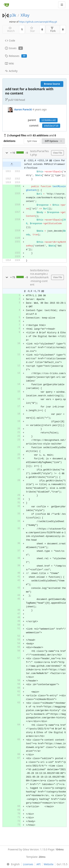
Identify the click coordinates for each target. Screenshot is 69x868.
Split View (32, 141)
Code (10, 40)
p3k (13, 15)
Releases (16, 56)
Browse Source (52, 84)
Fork (53, 30)
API (38, 864)
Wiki (9, 63)
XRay (25, 15)
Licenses (28, 864)
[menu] (12, 864)
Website (49, 864)
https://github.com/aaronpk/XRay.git (38, 22)
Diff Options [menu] (53, 141)
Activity (11, 71)
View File (57, 153)
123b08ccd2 (49, 120)
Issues (14, 48)
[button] (7, 153)
